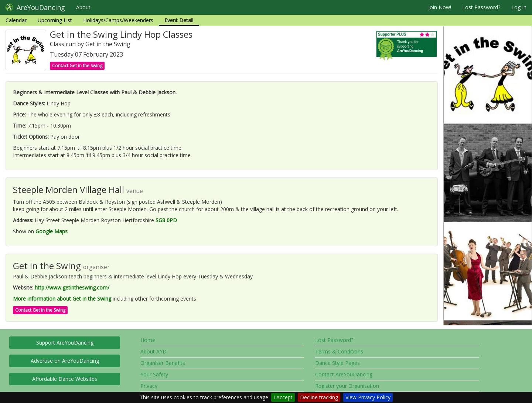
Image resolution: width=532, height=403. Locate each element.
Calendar (16, 20)
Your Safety (154, 374)
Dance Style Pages (337, 363)
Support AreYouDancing (65, 343)
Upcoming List (55, 20)
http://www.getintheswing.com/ (72, 287)
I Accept (283, 397)
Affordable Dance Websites (65, 379)
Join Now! (440, 7)
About (83, 7)
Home (148, 340)
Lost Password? (481, 7)
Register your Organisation (347, 386)
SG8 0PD (166, 220)
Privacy (149, 386)
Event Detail (179, 20)
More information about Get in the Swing (62, 299)
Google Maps (52, 231)
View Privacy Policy (368, 397)
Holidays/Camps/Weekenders (118, 20)
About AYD (154, 351)
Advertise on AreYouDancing (65, 361)
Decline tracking (319, 397)
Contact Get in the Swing (77, 66)
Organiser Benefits (163, 363)
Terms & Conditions (339, 351)
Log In (519, 7)
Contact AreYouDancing (344, 374)
